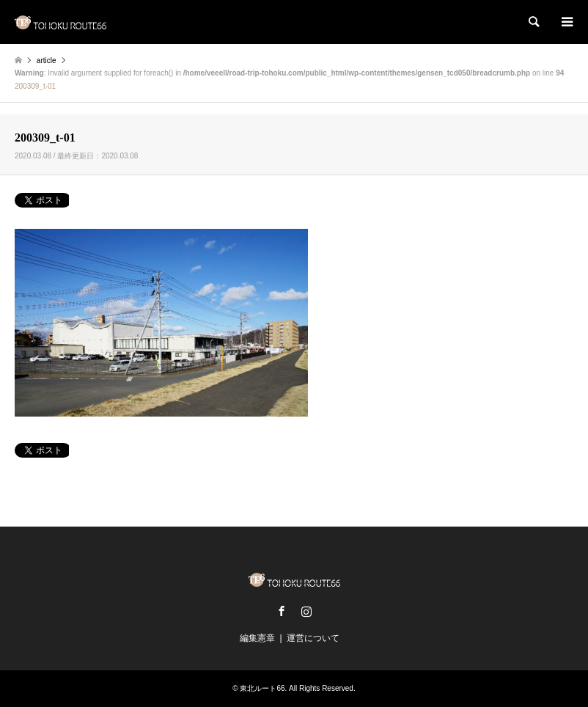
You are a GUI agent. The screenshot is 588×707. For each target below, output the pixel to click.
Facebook (282, 611)
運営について (313, 638)
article (47, 61)
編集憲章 (257, 638)
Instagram (306, 611)
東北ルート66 (262, 688)
